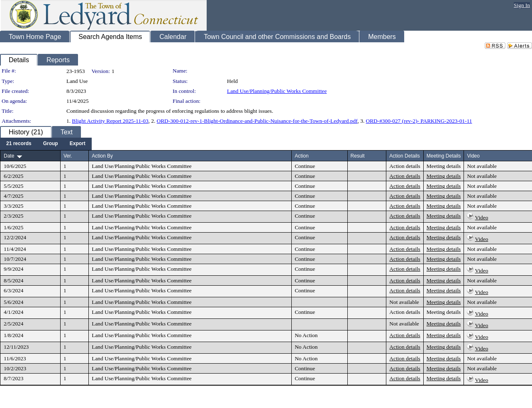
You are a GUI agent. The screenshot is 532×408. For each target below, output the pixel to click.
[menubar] (46, 144)
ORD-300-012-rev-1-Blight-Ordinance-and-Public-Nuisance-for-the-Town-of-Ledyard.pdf (257, 121)
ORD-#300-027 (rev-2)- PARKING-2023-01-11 (419, 121)
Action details (405, 166)
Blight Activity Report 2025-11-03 (110, 121)
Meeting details (444, 166)
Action (301, 156)
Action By (102, 156)
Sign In (522, 5)
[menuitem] (19, 144)
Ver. (68, 156)
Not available (482, 166)
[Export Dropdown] (78, 144)
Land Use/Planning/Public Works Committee (277, 91)
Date (9, 156)
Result (358, 156)
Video (482, 217)
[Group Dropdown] (51, 144)
